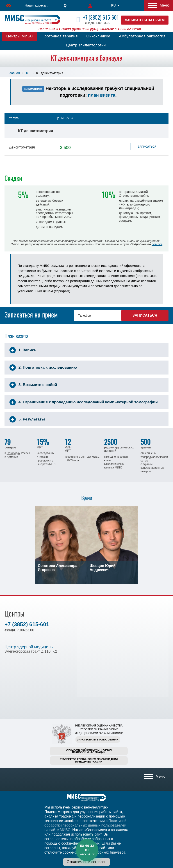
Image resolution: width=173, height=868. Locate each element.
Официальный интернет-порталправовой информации (89, 751)
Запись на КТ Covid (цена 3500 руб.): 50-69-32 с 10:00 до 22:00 (90, 29)
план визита (102, 95)
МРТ (40, 447)
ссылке (157, 244)
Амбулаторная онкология (142, 36)
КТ (28, 73)
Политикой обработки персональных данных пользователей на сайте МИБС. (85, 825)
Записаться (147, 147)
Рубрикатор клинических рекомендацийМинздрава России (89, 760)
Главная (14, 73)
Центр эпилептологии (86, 45)
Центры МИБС (20, 36)
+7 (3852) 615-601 (101, 17)
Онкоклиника (98, 36)
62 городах (14, 453)
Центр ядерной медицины (29, 647)
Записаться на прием (145, 20)
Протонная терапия (60, 36)
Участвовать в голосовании (98, 740)
